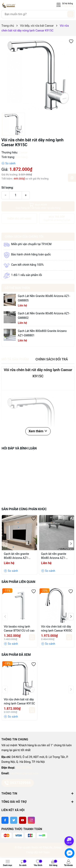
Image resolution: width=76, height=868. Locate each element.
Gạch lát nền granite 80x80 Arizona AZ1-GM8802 (44, 316)
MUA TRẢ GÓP (57, 219)
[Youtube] (23, 820)
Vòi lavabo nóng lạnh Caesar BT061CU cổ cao (19, 629)
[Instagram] (31, 820)
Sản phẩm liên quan (18, 582)
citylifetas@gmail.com (24, 773)
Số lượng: (7, 188)
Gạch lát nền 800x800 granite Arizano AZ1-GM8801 (42, 333)
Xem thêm (38, 431)
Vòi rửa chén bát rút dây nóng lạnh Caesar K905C (57, 629)
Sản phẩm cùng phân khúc (24, 509)
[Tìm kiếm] (71, 14)
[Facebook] (5, 820)
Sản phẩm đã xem (16, 655)
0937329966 (24, 768)
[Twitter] (14, 820)
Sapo (47, 852)
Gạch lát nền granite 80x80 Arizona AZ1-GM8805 (44, 298)
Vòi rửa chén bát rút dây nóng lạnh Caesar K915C (19, 701)
